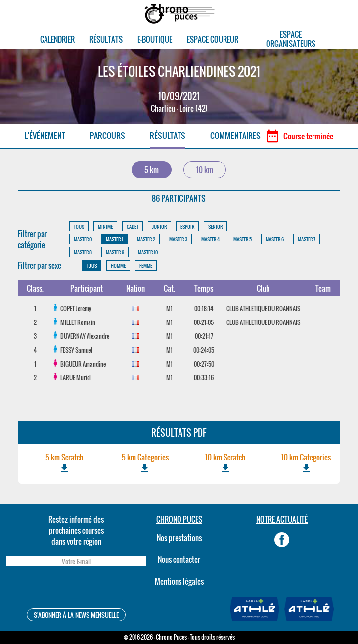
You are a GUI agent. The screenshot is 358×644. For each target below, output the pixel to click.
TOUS (79, 226)
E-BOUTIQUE (155, 39)
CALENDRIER (57, 39)
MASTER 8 (83, 252)
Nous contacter (179, 559)
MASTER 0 (83, 239)
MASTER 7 (307, 239)
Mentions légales (179, 581)
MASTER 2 (146, 239)
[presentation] (76, 589)
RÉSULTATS (106, 39)
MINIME (105, 226)
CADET (133, 226)
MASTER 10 (148, 252)
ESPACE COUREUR (213, 39)
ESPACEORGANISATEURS (291, 39)
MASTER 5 (243, 239)
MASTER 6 (275, 239)
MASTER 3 (178, 239)
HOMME (118, 265)
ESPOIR (187, 226)
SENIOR (215, 226)
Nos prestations (179, 538)
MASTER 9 (115, 252)
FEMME (146, 265)
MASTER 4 (210, 239)
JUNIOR (159, 226)
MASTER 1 (114, 239)
